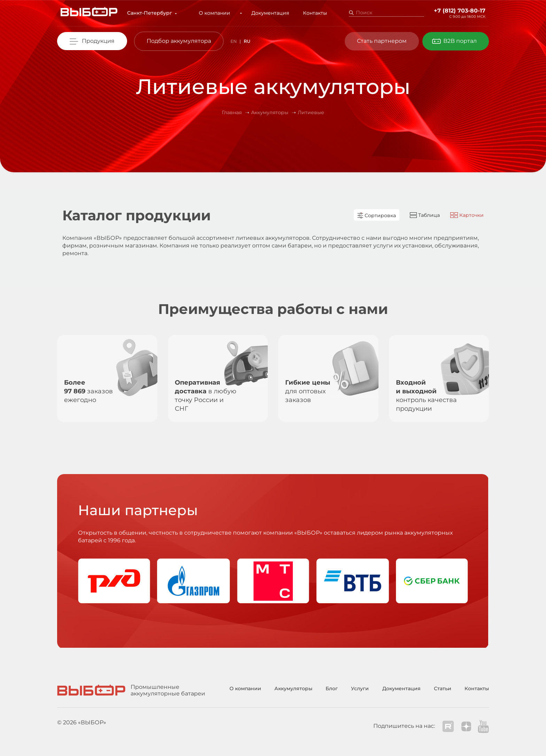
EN (234, 41)
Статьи (443, 689)
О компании (218, 13)
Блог (332, 689)
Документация (267, 13)
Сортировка (377, 215)
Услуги (360, 689)
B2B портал (460, 41)
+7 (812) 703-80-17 (460, 11)
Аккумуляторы (293, 689)
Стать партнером (382, 41)
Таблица (425, 215)
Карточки (467, 215)
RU (247, 41)
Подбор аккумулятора (179, 41)
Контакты (311, 13)
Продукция (98, 41)
